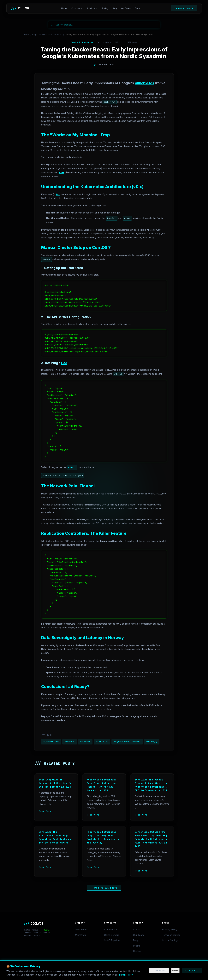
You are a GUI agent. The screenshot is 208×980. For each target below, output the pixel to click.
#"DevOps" (85, 742)
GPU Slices (81, 930)
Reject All (173, 972)
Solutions (91, 8)
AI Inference (111, 930)
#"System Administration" (127, 742)
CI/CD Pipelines (112, 940)
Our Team (126, 8)
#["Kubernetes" (51, 742)
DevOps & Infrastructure (51, 35)
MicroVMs (80, 935)
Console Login (184, 8)
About (136, 930)
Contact (137, 951)
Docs (137, 8)
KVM (62, 172)
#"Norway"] (152, 742)
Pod (64, 363)
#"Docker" (70, 742)
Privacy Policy (127, 976)
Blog (115, 8)
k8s (58, 194)
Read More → (47, 811)
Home (64, 8)
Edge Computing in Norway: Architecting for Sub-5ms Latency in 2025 (56, 783)
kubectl (72, 467)
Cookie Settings (156, 972)
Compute (76, 8)
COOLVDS (21, 8)
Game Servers (112, 935)
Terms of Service (171, 935)
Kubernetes (144, 83)
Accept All (191, 972)
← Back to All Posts (104, 888)
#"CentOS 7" (102, 742)
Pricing (105, 8)
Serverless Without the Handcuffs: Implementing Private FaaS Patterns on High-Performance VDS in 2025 (152, 839)
